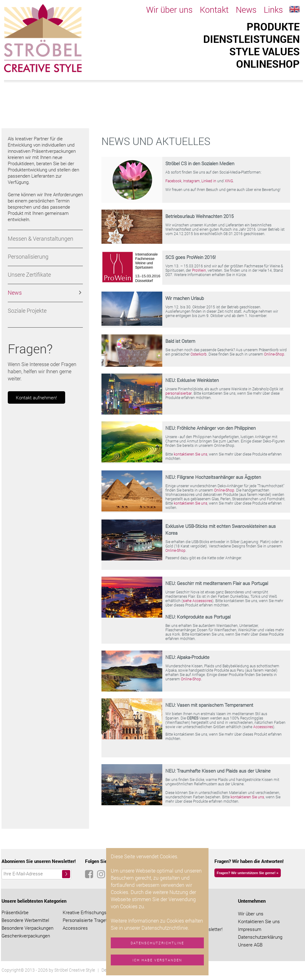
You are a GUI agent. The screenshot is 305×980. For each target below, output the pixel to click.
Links (273, 9)
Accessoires (263, 727)
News (246, 9)
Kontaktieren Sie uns (259, 921)
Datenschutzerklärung (260, 937)
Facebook (173, 181)
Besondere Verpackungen (27, 928)
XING (229, 181)
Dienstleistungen (251, 39)
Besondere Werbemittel (25, 920)
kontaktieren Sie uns (191, 454)
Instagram (191, 181)
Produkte (273, 26)
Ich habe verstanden (157, 960)
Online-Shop (274, 354)
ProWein (199, 270)
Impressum (250, 929)
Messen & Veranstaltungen (40, 238)
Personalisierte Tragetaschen (92, 920)
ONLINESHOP (268, 64)
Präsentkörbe (15, 912)
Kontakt (214, 9)
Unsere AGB (250, 945)
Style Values (265, 51)
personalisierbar (179, 393)
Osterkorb (199, 354)
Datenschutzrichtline (157, 943)
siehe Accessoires (197, 601)
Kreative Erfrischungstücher (91, 912)
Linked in (209, 181)
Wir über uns (169, 9)
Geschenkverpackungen (26, 936)
